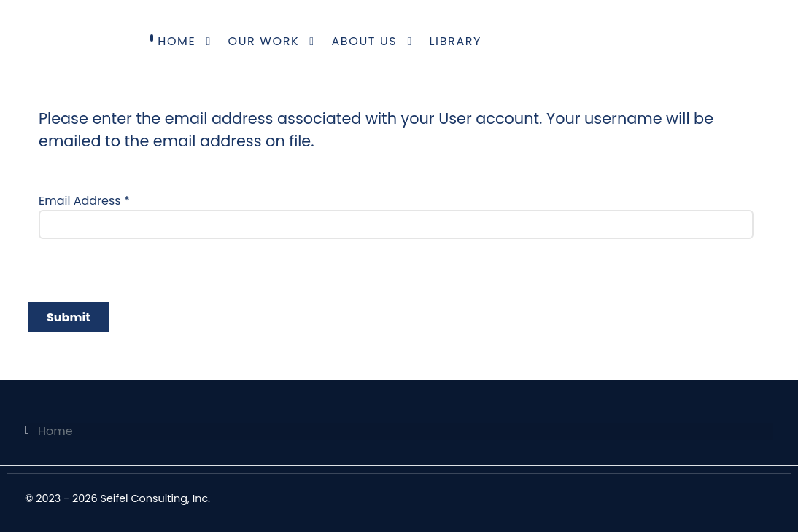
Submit (69, 317)
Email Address (84, 201)
